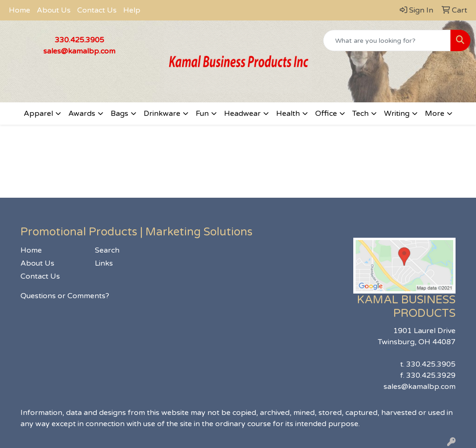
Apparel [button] (38, 114)
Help (132, 10)
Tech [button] (360, 114)
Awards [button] (82, 114)
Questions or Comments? (65, 296)
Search (107, 250)
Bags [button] (119, 114)
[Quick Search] (387, 40)
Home (20, 10)
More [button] (435, 114)
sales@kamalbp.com (79, 51)
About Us (54, 10)
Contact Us (97, 10)
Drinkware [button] (162, 114)
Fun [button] (202, 114)
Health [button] (288, 114)
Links (104, 263)
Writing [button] (397, 114)
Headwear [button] (242, 114)
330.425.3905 (79, 40)
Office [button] (326, 114)
